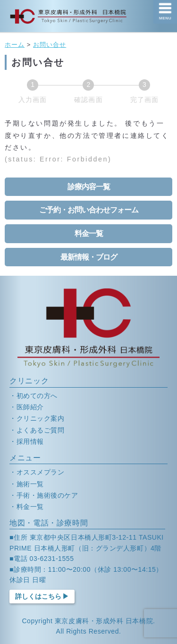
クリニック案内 (41, 418)
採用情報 (30, 441)
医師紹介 (30, 407)
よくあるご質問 (41, 430)
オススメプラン (41, 472)
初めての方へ (37, 396)
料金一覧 (89, 233)
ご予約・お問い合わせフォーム (89, 210)
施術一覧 (30, 484)
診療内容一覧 (89, 187)
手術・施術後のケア (47, 495)
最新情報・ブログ (89, 257)
